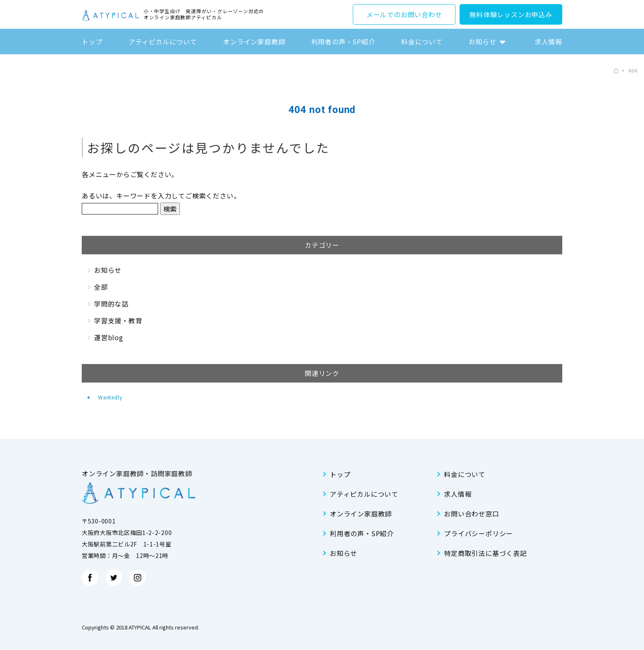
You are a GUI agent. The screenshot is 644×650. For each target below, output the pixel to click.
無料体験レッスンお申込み (511, 14)
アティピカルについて (163, 41)
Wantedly (110, 397)
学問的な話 (111, 304)
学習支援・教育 (118, 320)
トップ (92, 41)
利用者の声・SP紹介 (343, 41)
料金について (422, 41)
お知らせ (482, 41)
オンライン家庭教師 (254, 41)
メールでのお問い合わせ (404, 14)
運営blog (109, 337)
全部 (101, 287)
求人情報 (549, 41)
